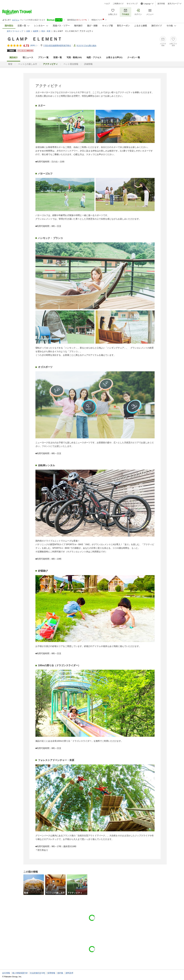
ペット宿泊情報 (71, 64)
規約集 (60, 973)
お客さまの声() (114, 57)
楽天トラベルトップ (15, 31)
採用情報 (51, 973)
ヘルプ (107, 4)
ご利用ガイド (118, 4)
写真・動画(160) (74, 57)
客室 (10, 64)
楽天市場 (161, 4)
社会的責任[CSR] (38, 973)
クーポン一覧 (134, 57)
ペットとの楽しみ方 (28, 64)
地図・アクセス (94, 57)
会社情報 (6, 973)
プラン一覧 (43, 57)
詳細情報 (88, 64)
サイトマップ (132, 4)
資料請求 (69, 973)
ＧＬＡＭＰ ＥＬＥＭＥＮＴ (34, 39)
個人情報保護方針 (20, 973)
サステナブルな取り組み (86, 45)
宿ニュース (28, 57)
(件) (34, 45)
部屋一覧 (58, 57)
